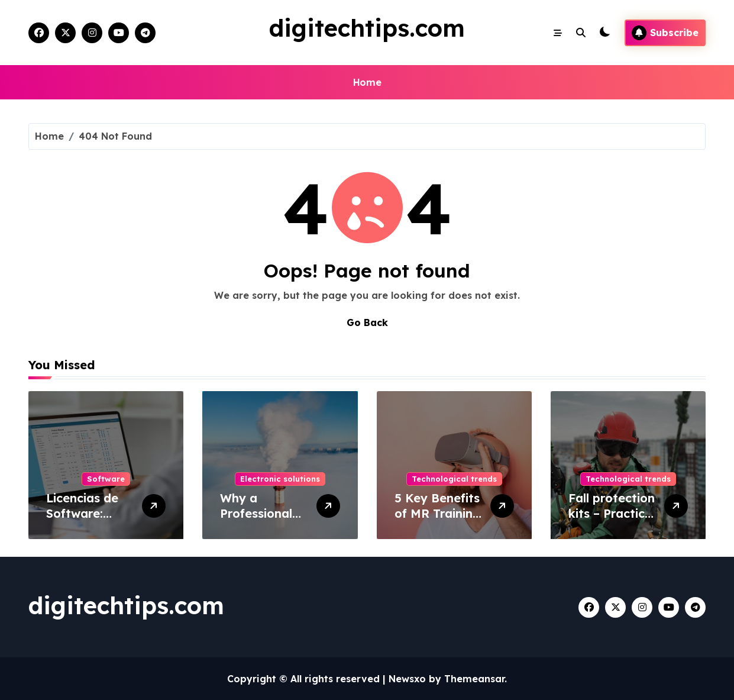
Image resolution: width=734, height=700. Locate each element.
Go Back (367, 322)
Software (106, 479)
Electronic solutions (280, 479)
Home (367, 82)
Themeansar (474, 679)
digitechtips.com (367, 28)
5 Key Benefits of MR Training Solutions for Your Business (437, 521)
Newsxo (407, 679)
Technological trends (454, 479)
